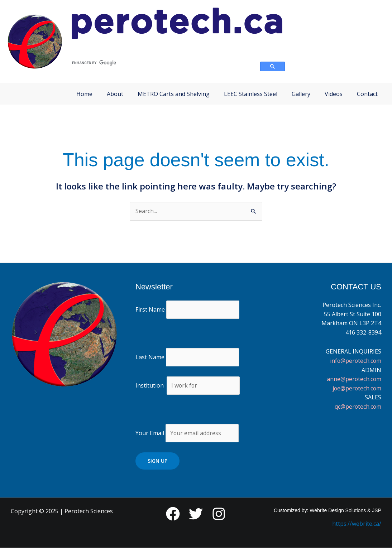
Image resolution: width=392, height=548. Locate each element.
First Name (150, 309)
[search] (162, 63)
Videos (334, 94)
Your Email (187, 433)
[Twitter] (196, 515)
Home (84, 94)
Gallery (301, 94)
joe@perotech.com (356, 388)
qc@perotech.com (358, 407)
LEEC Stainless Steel (251, 94)
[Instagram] (219, 515)
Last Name (150, 357)
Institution (150, 386)
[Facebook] (173, 515)
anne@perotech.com (354, 379)
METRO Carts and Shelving (174, 94)
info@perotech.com (355, 361)
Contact (367, 94)
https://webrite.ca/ (357, 524)
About (115, 94)
